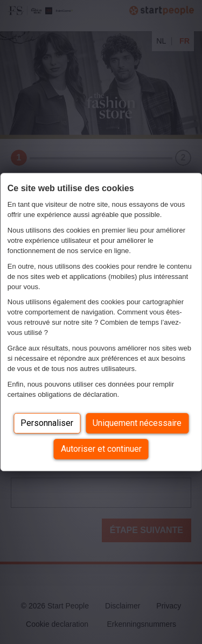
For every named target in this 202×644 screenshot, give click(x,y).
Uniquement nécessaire (137, 423)
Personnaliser (47, 423)
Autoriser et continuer (101, 449)
